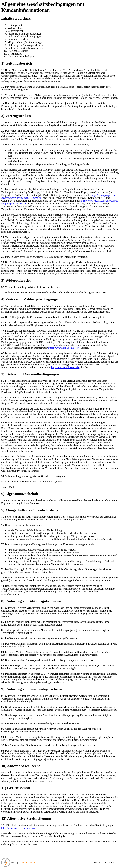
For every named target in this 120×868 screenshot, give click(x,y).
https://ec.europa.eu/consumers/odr (19, 828)
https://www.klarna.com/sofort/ (64, 348)
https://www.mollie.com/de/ (65, 367)
